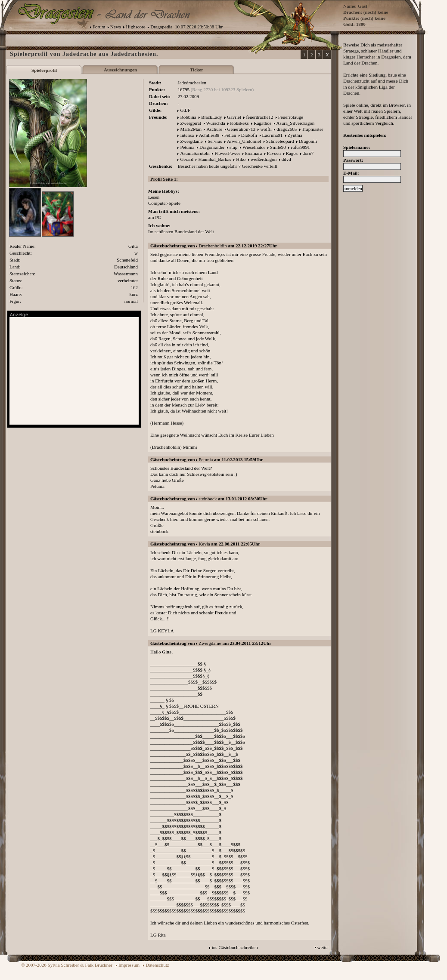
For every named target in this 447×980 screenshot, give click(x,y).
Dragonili (308, 141)
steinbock (208, 499)
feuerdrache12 (259, 117)
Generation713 (241, 129)
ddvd (286, 159)
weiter (323, 947)
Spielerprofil (44, 70)
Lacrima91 (273, 135)
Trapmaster (313, 129)
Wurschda (216, 123)
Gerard (187, 159)
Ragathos (262, 123)
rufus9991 (300, 147)
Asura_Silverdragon (296, 123)
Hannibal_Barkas (214, 159)
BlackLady (211, 117)
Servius (215, 141)
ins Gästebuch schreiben (235, 947)
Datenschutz (157, 965)
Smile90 (278, 147)
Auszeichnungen (120, 70)
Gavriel (234, 117)
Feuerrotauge (291, 117)
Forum (99, 27)
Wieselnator (254, 147)
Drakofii (249, 135)
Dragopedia (161, 27)
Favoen (274, 153)
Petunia (187, 147)
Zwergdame (191, 141)
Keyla (204, 544)
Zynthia (295, 135)
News (116, 27)
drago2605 (287, 129)
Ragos (292, 153)
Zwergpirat (191, 123)
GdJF (185, 110)
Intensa (187, 135)
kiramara (253, 153)
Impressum (129, 965)
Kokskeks (239, 123)
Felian (230, 135)
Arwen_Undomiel (244, 141)
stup (233, 147)
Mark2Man (191, 129)
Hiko (241, 159)
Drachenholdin (213, 246)
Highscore (135, 27)
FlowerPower (227, 153)
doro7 (308, 153)
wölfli (266, 129)
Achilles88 (209, 135)
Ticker (197, 70)
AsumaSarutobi (195, 153)
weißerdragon (264, 159)
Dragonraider (212, 147)
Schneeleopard (280, 141)
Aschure (214, 129)
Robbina (188, 117)
